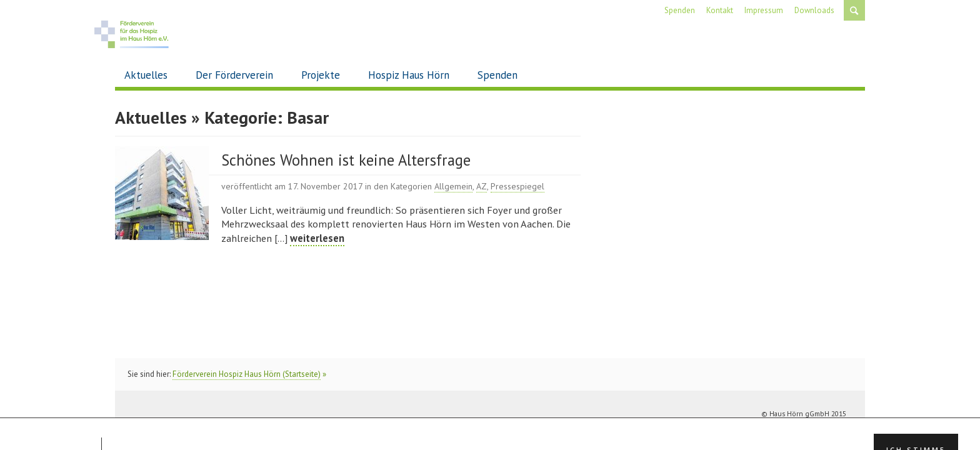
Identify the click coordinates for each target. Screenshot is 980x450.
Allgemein (453, 186)
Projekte (321, 75)
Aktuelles (146, 75)
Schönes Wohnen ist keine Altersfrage (346, 160)
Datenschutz (826, 429)
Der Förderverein (234, 75)
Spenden (497, 75)
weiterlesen (317, 238)
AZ (482, 186)
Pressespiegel (517, 186)
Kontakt (720, 10)
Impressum (764, 10)
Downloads (814, 10)
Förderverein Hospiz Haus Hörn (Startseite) (247, 374)
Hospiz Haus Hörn (409, 75)
